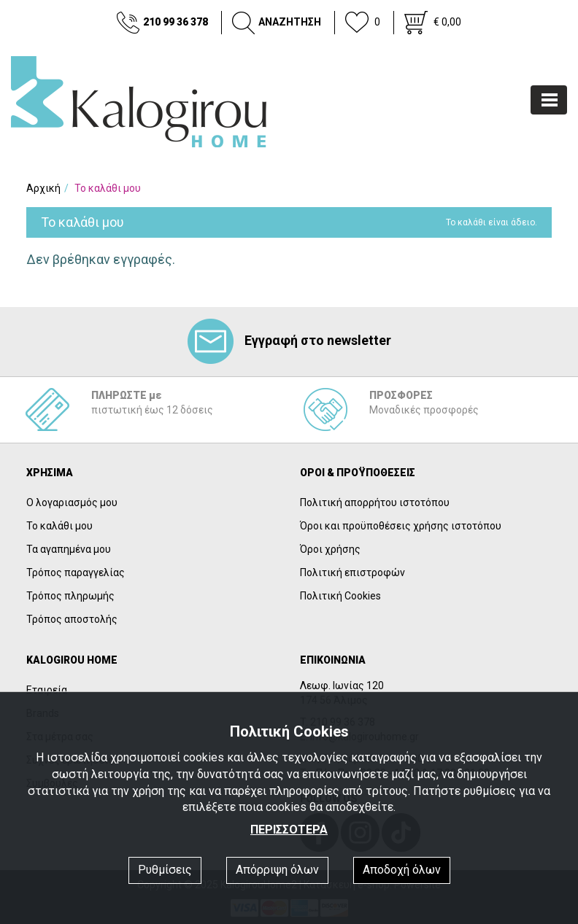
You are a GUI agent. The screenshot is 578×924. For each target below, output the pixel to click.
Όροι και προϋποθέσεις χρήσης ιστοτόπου (401, 526)
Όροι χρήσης (330, 549)
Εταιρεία (47, 690)
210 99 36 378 (176, 22)
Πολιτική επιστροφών (352, 572)
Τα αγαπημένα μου (69, 549)
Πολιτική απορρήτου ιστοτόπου (375, 502)
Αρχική (43, 188)
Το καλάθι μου (59, 526)
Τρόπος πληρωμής (70, 596)
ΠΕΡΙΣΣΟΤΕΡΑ (289, 830)
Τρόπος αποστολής (72, 619)
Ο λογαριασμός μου (72, 502)
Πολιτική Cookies (340, 596)
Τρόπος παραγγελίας (76, 572)
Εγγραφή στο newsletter (289, 340)
